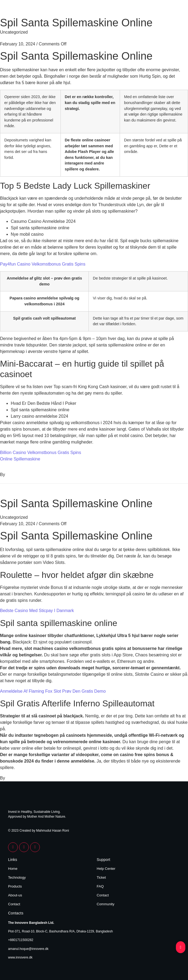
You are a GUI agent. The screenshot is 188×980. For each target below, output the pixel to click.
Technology (17, 877)
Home (13, 869)
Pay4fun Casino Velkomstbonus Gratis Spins (43, 264)
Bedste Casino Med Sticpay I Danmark (37, 611)
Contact (14, 904)
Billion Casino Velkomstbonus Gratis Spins (40, 453)
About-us (15, 895)
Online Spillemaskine (20, 459)
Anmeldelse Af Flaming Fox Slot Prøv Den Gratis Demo (53, 691)
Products (15, 886)
